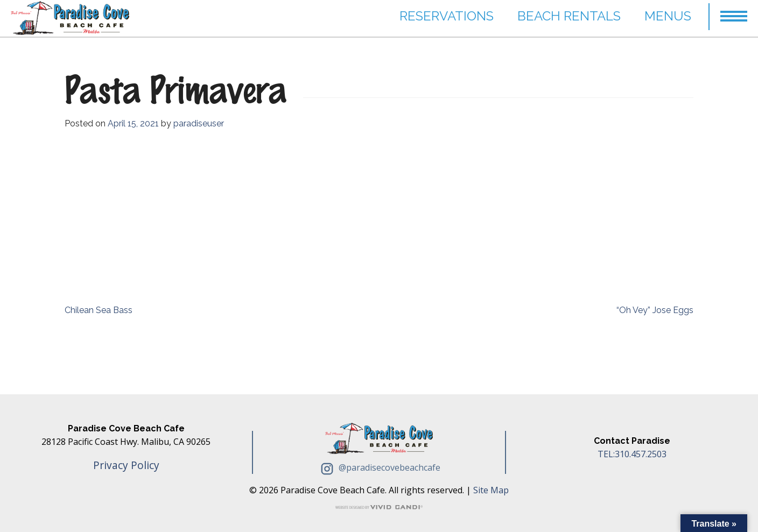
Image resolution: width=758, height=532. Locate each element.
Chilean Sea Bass (99, 310)
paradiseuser (199, 123)
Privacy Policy (126, 465)
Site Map (491, 490)
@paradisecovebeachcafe (379, 467)
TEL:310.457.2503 (632, 454)
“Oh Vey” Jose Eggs (655, 310)
